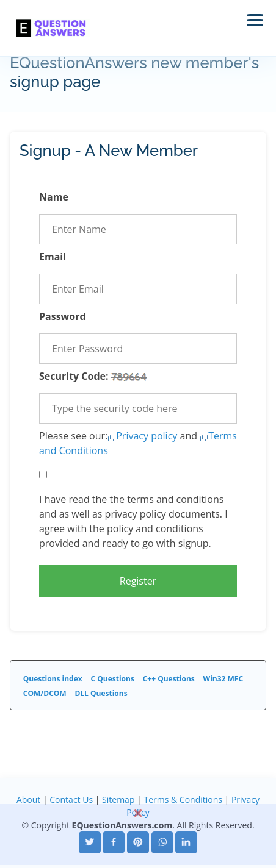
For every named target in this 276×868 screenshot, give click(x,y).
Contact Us (71, 799)
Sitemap (118, 799)
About (28, 799)
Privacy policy (147, 436)
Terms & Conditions (183, 799)
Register (138, 581)
